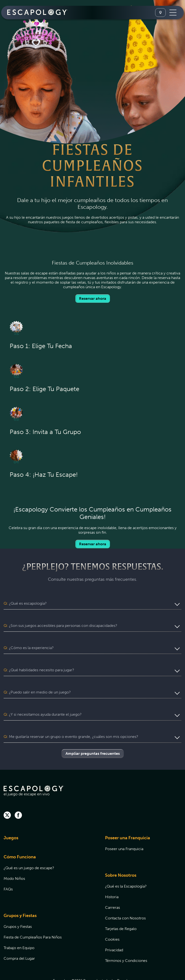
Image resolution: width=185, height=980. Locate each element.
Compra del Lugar (19, 940)
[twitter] (7, 797)
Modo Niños (14, 860)
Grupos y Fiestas (20, 897)
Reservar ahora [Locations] (93, 298)
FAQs (8, 871)
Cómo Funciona (20, 839)
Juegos (11, 819)
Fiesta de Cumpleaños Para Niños (33, 919)
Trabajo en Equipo (19, 929)
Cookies (112, 921)
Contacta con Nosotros (125, 900)
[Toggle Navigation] (173, 13)
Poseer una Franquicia (128, 819)
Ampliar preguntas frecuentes (93, 735)
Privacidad (114, 932)
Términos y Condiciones (126, 942)
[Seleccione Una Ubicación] (160, 13)
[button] (92, 603)
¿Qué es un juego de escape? (29, 850)
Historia (112, 878)
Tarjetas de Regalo (121, 910)
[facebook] (18, 797)
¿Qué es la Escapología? (126, 868)
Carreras (112, 889)
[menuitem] (48, 822)
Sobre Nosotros (121, 857)
